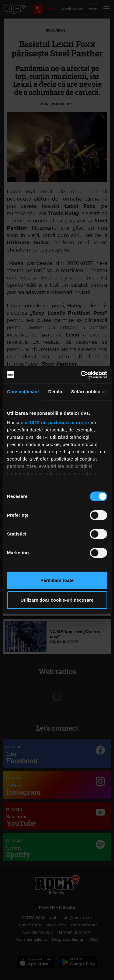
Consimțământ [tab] (23, 392)
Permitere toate (57, 580)
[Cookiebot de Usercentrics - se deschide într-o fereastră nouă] (81, 375)
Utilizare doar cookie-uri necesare (57, 600)
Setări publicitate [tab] (90, 392)
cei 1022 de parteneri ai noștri (55, 422)
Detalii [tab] (55, 392)
